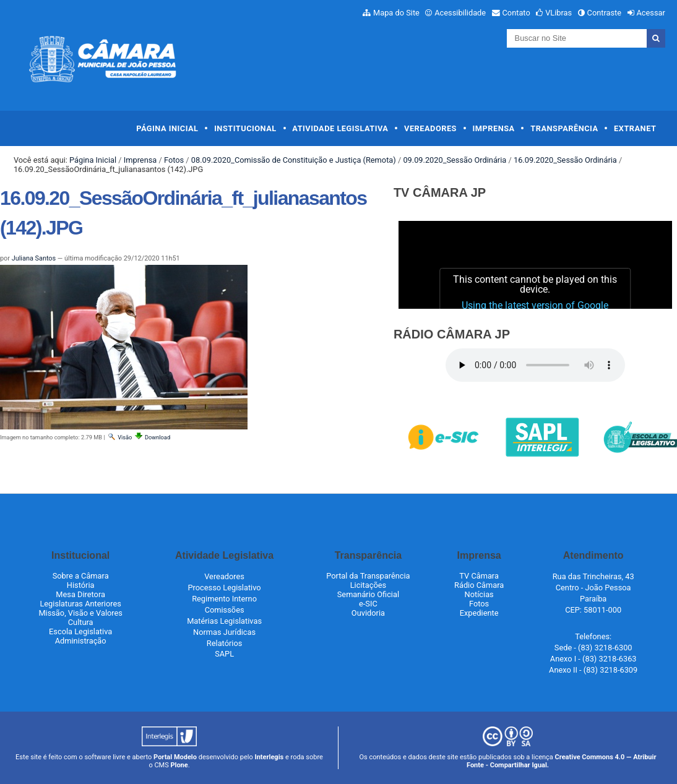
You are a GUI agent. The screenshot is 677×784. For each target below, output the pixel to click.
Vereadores (430, 128)
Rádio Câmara (479, 585)
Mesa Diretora (80, 594)
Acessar (650, 13)
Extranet (635, 128)
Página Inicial (167, 128)
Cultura (81, 622)
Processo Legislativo (225, 588)
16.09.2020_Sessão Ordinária (565, 160)
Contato (516, 13)
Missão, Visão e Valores (80, 613)
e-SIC (368, 604)
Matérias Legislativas (224, 621)
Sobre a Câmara (81, 576)
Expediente (479, 613)
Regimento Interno (224, 599)
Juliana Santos (34, 258)
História (81, 585)
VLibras (558, 13)
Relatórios (224, 643)
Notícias (479, 594)
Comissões (225, 610)
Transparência (564, 128)
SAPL (224, 654)
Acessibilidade (460, 13)
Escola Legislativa (80, 631)
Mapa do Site (396, 13)
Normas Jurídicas (224, 632)
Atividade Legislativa (340, 128)
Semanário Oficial (368, 594)
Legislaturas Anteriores (80, 604)
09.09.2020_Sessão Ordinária (455, 160)
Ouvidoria (368, 613)
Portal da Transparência (368, 576)
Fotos (174, 160)
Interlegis (269, 757)
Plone (179, 765)
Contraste (605, 13)
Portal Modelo (175, 757)
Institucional (245, 128)
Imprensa (494, 128)
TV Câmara (479, 576)
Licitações (368, 585)
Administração (81, 641)
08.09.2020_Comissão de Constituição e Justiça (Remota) (294, 160)
